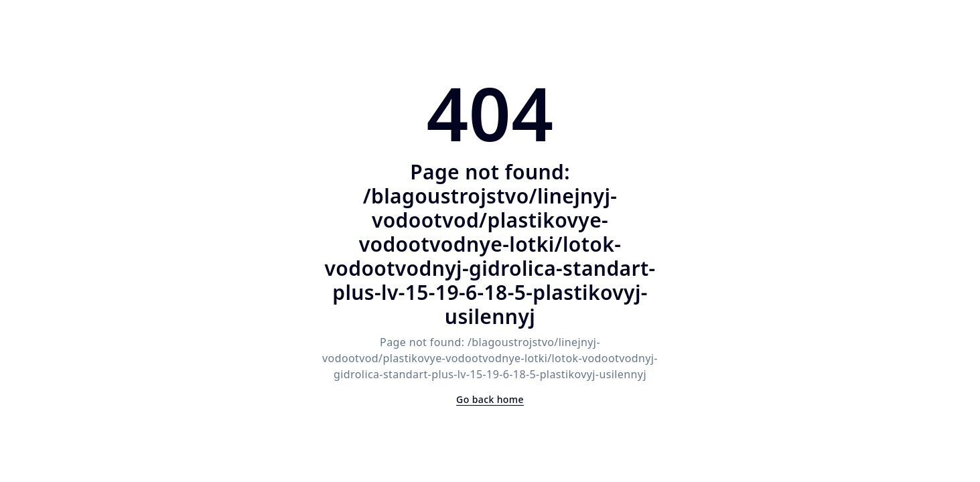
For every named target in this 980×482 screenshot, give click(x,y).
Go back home (490, 399)
